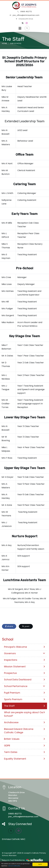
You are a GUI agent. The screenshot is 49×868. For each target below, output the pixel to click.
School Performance (24, 686)
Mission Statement (24, 667)
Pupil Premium (24, 693)
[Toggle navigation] (20, 28)
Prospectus (24, 673)
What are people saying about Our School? (24, 714)
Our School (16, 43)
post (26, 626)
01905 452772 (25, 12)
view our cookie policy (14, 866)
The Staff (24, 706)
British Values (24, 739)
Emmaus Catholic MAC (14, 839)
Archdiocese (24, 722)
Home (4, 43)
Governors (24, 653)
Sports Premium (24, 699)
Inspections (24, 660)
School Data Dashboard (24, 680)
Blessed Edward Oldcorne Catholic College (24, 731)
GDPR (24, 746)
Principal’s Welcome (24, 647)
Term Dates (24, 752)
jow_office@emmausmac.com (24, 15)
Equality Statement (24, 759)
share (9, 626)
